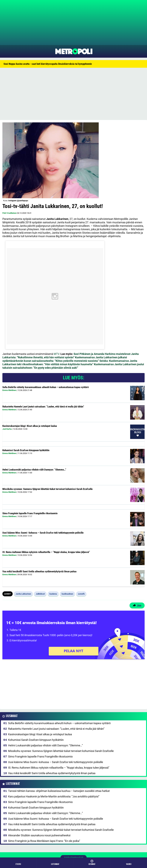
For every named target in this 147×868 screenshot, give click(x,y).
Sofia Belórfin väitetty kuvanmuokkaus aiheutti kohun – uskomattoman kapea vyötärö (46, 387)
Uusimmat (12, 716)
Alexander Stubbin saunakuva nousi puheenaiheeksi (39, 835)
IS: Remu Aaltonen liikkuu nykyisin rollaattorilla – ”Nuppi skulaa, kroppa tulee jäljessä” (46, 552)
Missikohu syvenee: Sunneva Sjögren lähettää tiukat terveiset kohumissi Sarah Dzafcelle (47, 489)
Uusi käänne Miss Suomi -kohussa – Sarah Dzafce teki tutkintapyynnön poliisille (43, 533)
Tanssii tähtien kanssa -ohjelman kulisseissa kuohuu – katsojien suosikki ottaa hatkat (59, 791)
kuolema (53, 594)
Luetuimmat (13, 784)
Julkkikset (40, 594)
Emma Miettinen (9, 390)
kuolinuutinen (67, 594)
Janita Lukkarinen (23, 594)
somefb (81, 594)
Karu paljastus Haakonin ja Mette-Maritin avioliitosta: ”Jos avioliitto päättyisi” (54, 796)
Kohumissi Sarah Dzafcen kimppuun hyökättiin (26, 450)
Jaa (137, 605)
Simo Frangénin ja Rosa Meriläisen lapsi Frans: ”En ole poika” (44, 841)
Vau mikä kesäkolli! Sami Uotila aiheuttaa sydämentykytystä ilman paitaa (39, 571)
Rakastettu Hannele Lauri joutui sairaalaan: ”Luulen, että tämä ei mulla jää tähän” (43, 407)
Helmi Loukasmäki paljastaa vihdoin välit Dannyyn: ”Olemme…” (34, 470)
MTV (56, 354)
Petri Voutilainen (9, 213)
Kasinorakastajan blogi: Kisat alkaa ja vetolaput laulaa (30, 426)
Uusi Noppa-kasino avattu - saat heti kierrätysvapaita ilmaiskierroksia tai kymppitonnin (48, 64)
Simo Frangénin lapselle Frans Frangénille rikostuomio (30, 513)
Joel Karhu (7, 429)
